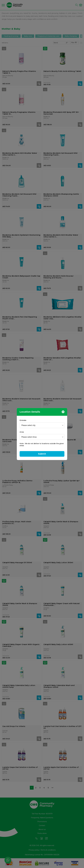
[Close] (63, 412)
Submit (42, 454)
